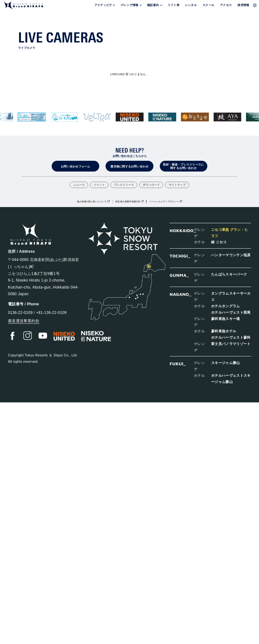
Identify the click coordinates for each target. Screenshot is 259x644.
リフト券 (174, 5)
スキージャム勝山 (226, 363)
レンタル (191, 5)
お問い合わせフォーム (76, 166)
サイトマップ (177, 185)
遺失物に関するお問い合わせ (129, 166)
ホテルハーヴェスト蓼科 (231, 337)
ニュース (79, 185)
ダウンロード (151, 185)
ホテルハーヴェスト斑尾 (231, 312)
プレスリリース (124, 185)
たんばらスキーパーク (229, 274)
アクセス (226, 5)
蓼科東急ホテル (224, 331)
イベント (99, 185)
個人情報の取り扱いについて (92, 202)
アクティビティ (105, 5)
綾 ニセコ (219, 242)
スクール (208, 5)
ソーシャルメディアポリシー (164, 202)
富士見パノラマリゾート (231, 344)
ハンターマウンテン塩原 (231, 255)
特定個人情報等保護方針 (128, 202)
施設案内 (153, 5)
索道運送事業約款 (24, 321)
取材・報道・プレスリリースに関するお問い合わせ (184, 166)
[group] (32, 117)
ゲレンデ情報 (130, 5)
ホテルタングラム (226, 306)
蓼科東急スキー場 (226, 319)
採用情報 (243, 5)
